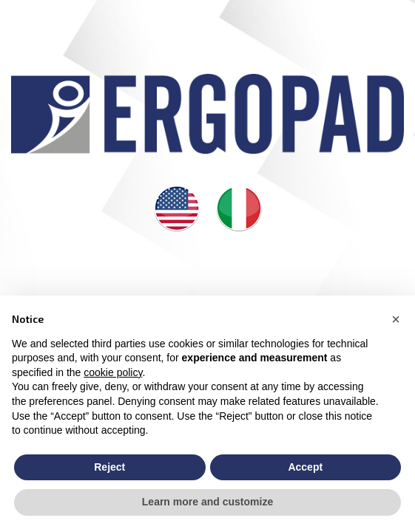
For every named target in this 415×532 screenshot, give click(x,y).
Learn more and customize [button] (207, 502)
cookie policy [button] (113, 372)
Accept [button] (305, 467)
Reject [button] (109, 467)
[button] (396, 319)
